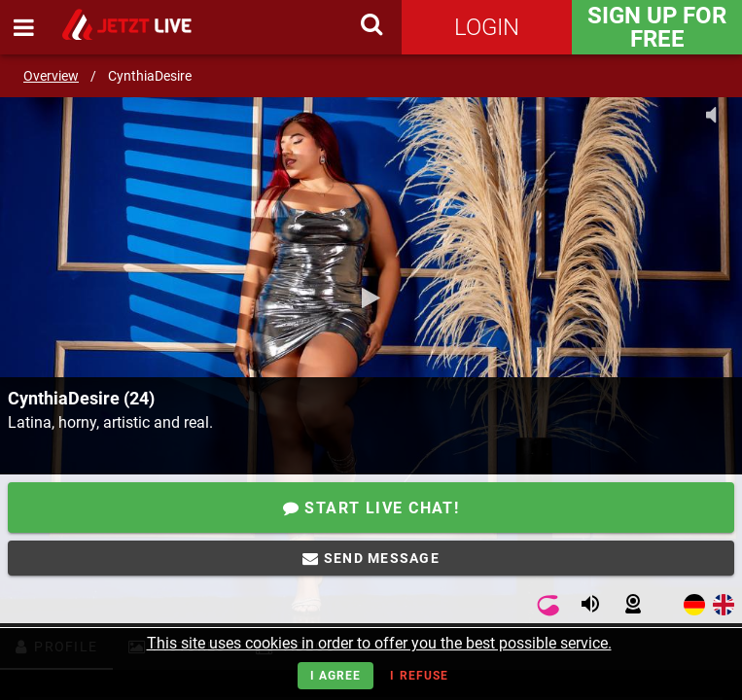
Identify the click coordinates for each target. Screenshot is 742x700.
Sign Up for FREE (657, 27)
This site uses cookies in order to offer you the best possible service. (379, 643)
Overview (51, 76)
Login (487, 27)
